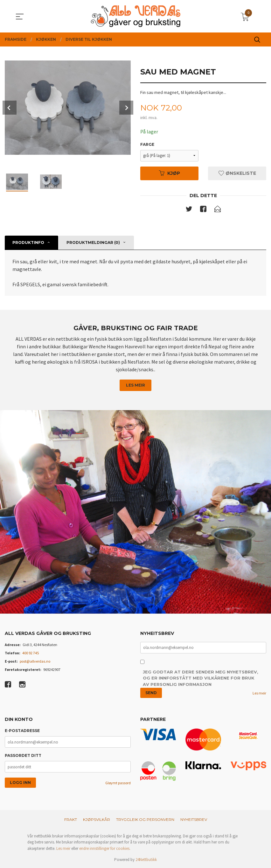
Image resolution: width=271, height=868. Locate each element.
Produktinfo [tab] (28, 242)
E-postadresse (22, 731)
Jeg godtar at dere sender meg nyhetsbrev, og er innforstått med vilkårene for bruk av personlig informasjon (201, 678)
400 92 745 (31, 653)
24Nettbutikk (146, 860)
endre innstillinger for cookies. (105, 848)
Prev (10, 108)
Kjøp (170, 173)
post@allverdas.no (35, 661)
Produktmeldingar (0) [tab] (93, 242)
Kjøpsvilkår (97, 819)
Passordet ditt (23, 755)
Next (126, 108)
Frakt (71, 819)
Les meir (135, 385)
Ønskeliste (237, 173)
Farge (147, 144)
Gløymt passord (118, 783)
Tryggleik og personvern (145, 819)
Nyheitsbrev (194, 819)
